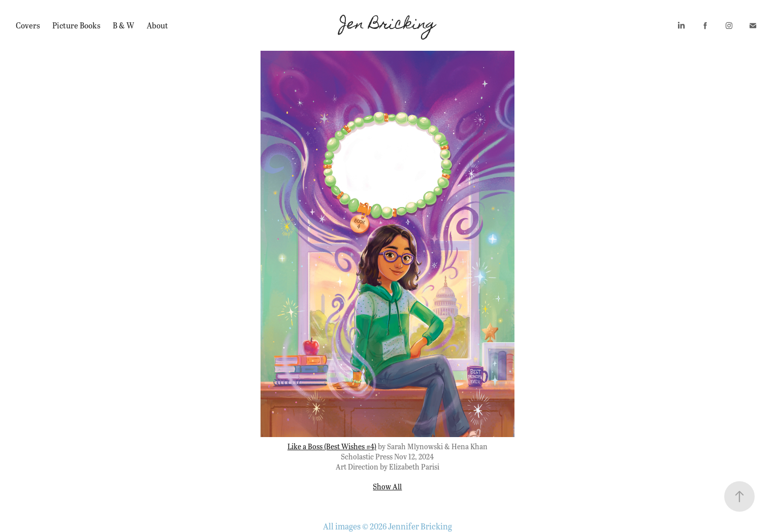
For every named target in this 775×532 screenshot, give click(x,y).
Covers (28, 25)
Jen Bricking (388, 25)
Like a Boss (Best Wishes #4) (332, 446)
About (157, 25)
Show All (387, 486)
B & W (123, 25)
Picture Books (76, 25)
